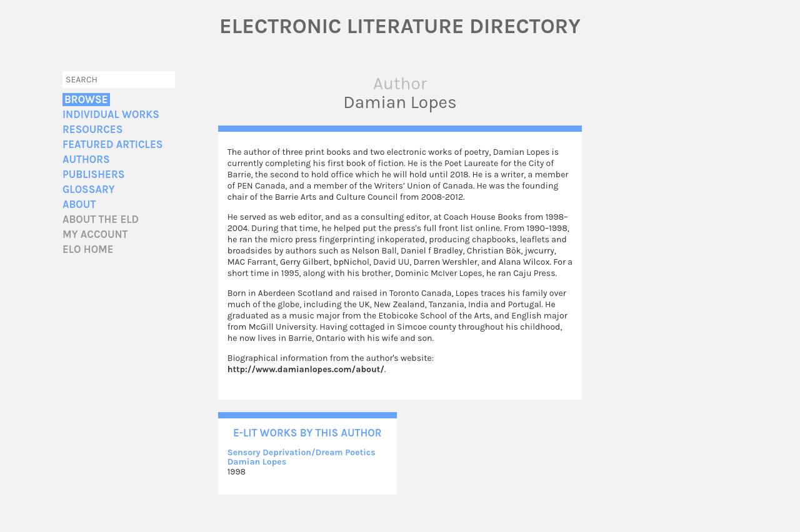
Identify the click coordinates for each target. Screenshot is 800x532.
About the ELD (101, 219)
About (79, 204)
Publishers (93, 175)
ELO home (88, 249)
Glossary (89, 190)
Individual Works (111, 115)
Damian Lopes (257, 462)
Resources (92, 130)
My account (95, 234)
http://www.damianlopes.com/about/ (306, 369)
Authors (86, 160)
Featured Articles (112, 145)
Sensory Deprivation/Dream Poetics (302, 452)
